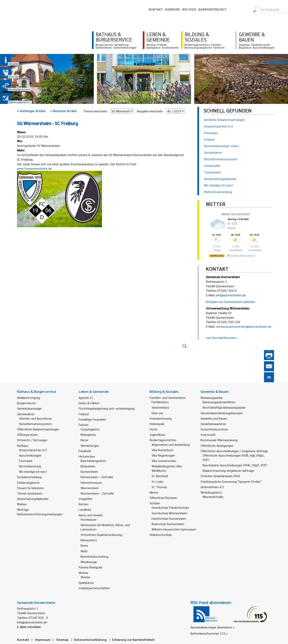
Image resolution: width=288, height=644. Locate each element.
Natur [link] (84, 440)
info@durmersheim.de (231, 295)
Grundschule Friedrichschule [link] (170, 507)
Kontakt (156, 9)
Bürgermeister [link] (26, 403)
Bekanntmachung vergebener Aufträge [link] (228, 470)
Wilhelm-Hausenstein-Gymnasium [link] (174, 529)
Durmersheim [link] (89, 471)
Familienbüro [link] (160, 402)
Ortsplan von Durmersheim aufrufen (230, 302)
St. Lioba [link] (157, 481)
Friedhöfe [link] (85, 451)
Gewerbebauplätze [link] (213, 424)
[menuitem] (233, 9)
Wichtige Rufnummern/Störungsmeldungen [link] (40, 512)
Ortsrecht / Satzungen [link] (32, 440)
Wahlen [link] (22, 504)
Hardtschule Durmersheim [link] (169, 518)
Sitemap (62, 640)
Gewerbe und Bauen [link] (214, 418)
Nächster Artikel (63, 111)
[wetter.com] (217, 256)
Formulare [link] (26, 461)
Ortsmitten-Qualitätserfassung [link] (101, 535)
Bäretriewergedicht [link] (93, 461)
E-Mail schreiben (29, 627)
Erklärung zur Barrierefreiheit (133, 640)
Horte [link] (153, 429)
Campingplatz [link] (90, 429)
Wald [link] (84, 551)
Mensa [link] (154, 492)
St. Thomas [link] (159, 487)
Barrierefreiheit (212, 9)
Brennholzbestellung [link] (94, 556)
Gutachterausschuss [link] (214, 429)
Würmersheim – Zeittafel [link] (97, 493)
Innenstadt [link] (208, 434)
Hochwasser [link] (89, 519)
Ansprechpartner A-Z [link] (33, 450)
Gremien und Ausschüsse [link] (35, 418)
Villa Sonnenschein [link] (164, 461)
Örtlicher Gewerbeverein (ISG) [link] (220, 476)
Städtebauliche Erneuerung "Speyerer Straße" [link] (231, 481)
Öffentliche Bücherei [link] (163, 498)
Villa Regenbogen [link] (163, 455)
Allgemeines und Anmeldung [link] (171, 444)
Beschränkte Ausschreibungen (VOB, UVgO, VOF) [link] (235, 465)
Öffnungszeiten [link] (27, 434)
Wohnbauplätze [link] (211, 492)
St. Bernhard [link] (160, 476)
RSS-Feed (189, 9)
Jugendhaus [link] (157, 434)
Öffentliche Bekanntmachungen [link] (38, 429)
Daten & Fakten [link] (89, 403)
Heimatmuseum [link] (91, 482)
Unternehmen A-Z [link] (212, 487)
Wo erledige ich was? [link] (33, 471)
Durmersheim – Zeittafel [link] (97, 477)
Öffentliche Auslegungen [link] (217, 445)
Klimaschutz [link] (89, 540)
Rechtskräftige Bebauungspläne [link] (224, 407)
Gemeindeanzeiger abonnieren (211, 627)
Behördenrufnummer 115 (208, 633)
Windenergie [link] (89, 562)
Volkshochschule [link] (161, 535)
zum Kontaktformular (220, 338)
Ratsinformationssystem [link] (35, 424)
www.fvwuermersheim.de (34, 168)
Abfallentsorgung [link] (29, 398)
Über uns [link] (157, 413)
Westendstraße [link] (213, 497)
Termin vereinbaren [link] (30, 493)
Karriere (172, 9)
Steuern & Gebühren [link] (30, 488)
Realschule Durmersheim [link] (168, 524)
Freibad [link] (84, 414)
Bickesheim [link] (88, 466)
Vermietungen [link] (90, 445)
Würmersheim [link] (90, 488)
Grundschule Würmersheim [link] (169, 513)
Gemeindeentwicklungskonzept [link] (222, 413)
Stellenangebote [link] (28, 482)
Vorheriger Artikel (31, 111)
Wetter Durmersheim (236, 214)
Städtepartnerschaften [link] (94, 588)
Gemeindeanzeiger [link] (29, 408)
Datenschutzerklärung (90, 640)
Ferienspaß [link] (157, 424)
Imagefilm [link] (85, 499)
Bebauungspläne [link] (212, 398)
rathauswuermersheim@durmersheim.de (244, 326)
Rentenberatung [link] (30, 466)
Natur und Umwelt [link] (91, 515)
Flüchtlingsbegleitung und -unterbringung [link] (107, 408)
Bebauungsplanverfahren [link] (219, 402)
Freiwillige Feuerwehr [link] (92, 419)
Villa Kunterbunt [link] (162, 450)
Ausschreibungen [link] (30, 455)
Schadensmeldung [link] (29, 477)
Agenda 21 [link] (86, 398)
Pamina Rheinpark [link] (90, 567)
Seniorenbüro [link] (160, 407)
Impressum (43, 640)
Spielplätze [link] (86, 583)
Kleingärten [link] (88, 434)
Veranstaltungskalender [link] (33, 499)
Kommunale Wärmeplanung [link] (219, 440)
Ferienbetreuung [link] (161, 418)
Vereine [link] (85, 577)
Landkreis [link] (85, 509)
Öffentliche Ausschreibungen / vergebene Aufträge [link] (234, 451)
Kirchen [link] (83, 504)
